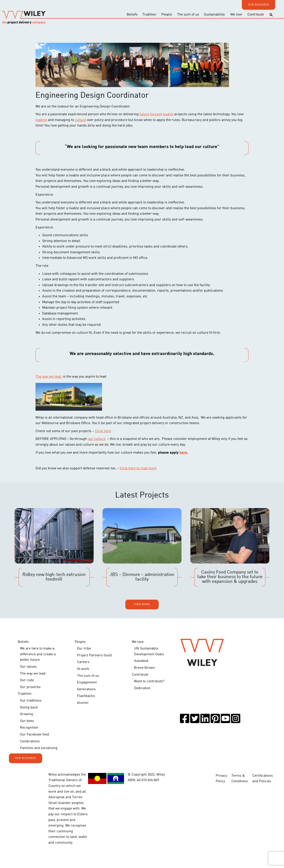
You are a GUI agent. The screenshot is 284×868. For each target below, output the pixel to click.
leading (41, 120)
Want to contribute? (149, 681)
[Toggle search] (271, 15)
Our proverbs (30, 687)
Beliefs (132, 15)
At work (83, 669)
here (183, 453)
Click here (103, 431)
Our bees (27, 721)
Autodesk (141, 661)
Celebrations (30, 741)
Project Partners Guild (94, 655)
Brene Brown (144, 668)
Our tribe (84, 649)
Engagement (87, 683)
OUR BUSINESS (259, 5)
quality (168, 114)
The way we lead (48, 377)
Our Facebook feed (35, 735)
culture (80, 120)
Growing (27, 714)
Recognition (29, 728)
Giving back (29, 708)
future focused (151, 114)
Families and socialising (39, 748)
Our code (27, 680)
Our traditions (31, 701)
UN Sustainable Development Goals (149, 651)
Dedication (142, 688)
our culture (97, 439)
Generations (86, 689)
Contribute (256, 15)
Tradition (149, 15)
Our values (28, 667)
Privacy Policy (221, 779)
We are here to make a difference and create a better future (38, 654)
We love (236, 15)
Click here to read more (138, 468)
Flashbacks (86, 696)
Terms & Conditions (240, 779)
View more (142, 605)
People (167, 15)
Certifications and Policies (263, 779)
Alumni (83, 703)
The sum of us (188, 15)
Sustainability (214, 15)
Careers (83, 662)
